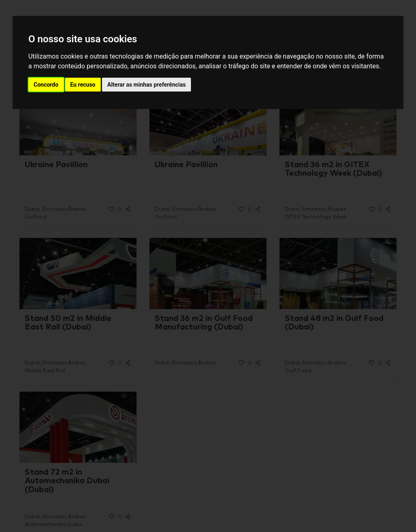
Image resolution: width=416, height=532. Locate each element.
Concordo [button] (46, 85)
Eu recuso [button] (83, 85)
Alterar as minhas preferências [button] (146, 85)
